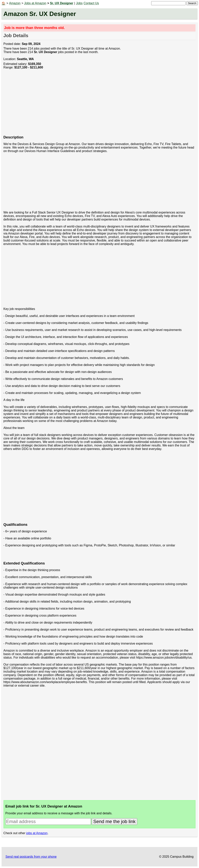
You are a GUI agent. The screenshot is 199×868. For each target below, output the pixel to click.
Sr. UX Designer (62, 3)
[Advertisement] (100, 104)
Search (192, 3)
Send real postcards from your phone (31, 857)
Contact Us (91, 3)
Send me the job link (114, 821)
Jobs (79, 3)
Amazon (15, 3)
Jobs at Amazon (35, 3)
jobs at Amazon (37, 833)
